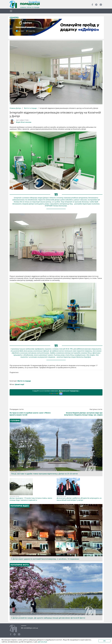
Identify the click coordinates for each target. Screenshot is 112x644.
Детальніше (43, 642)
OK (104, 641)
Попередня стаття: (33, 445)
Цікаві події (19, 418)
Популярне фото (20, 598)
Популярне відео (20, 539)
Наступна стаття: (80, 445)
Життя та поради (30, 108)
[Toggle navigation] (11, 11)
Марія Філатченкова (24, 122)
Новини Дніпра (16, 108)
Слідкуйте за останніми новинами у (56, 425)
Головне (15, 454)
